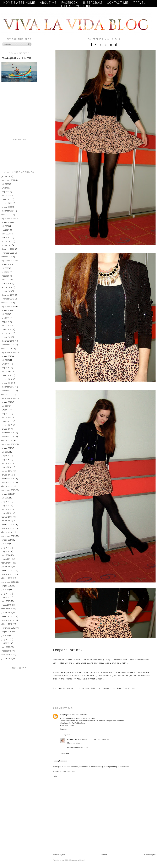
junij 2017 (5, 410)
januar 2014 (7, 567)
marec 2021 (6, 238)
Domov (104, 854)
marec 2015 (6, 513)
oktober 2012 (7, 624)
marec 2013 (6, 605)
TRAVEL (139, 3)
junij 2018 (5, 364)
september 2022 (8, 180)
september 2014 (8, 536)
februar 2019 (7, 333)
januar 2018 (7, 383)
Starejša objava (150, 854)
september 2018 (8, 352)
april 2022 (6, 196)
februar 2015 (7, 517)
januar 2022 (7, 207)
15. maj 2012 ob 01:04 (78, 715)
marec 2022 (6, 199)
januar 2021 (7, 245)
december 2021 (8, 211)
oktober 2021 (7, 215)
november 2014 (8, 528)
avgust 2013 (7, 586)
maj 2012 (5, 643)
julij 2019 (5, 314)
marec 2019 (6, 329)
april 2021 (6, 234)
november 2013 (8, 574)
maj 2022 (5, 192)
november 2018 (8, 345)
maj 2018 (5, 368)
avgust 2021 (7, 222)
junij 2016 (5, 456)
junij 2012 (5, 639)
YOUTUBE (84, 6)
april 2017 (6, 417)
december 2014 (8, 525)
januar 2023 (7, 176)
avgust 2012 (7, 632)
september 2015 (8, 490)
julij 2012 (5, 636)
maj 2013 (5, 597)
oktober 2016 (7, 440)
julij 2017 (5, 406)
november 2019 (8, 299)
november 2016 (8, 437)
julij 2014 (5, 544)
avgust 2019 (7, 310)
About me (48, 3)
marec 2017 (6, 421)
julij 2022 (5, 184)
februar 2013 (7, 609)
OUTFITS (64, 6)
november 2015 (8, 482)
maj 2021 (5, 230)
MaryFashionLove (67, 725)
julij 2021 (5, 226)
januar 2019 (7, 337)
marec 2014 (6, 559)
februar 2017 (7, 425)
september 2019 (8, 306)
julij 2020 (5, 268)
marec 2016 (6, 467)
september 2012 (8, 628)
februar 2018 (7, 379)
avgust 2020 (7, 264)
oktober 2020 (7, 257)
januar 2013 (7, 613)
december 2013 (8, 570)
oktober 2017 (7, 394)
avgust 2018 (7, 356)
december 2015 (8, 479)
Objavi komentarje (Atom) (75, 860)
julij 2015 (5, 498)
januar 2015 (7, 521)
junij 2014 (5, 548)
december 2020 (8, 249)
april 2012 (6, 647)
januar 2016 (7, 475)
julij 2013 (5, 590)
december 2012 (8, 616)
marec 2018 (6, 375)
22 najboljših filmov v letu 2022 (16, 58)
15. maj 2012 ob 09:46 (100, 739)
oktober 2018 (7, 349)
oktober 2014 (7, 532)
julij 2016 (5, 452)
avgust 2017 (7, 402)
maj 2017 (5, 414)
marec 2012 (6, 651)
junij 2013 (5, 593)
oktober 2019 (7, 303)
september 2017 (8, 398)
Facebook (70, 3)
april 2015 (6, 509)
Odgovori (64, 729)
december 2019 (8, 295)
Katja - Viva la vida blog (77, 739)
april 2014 (6, 555)
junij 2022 (5, 188)
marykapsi (64, 715)
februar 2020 (7, 287)
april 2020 (6, 280)
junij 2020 (5, 272)
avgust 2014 (7, 540)
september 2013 (8, 582)
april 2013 (6, 601)
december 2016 (8, 433)
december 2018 (8, 341)
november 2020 (8, 253)
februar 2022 (7, 203)
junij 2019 (5, 318)
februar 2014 (7, 563)
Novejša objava (59, 854)
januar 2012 (7, 659)
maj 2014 (5, 551)
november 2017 (8, 391)
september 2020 (8, 261)
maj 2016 (5, 460)
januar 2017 (7, 429)
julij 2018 (5, 360)
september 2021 (8, 218)
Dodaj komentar (61, 761)
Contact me (118, 3)
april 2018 (6, 372)
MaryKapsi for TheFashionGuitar (73, 723)
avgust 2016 (7, 448)
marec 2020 (6, 284)
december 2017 (8, 387)
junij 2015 (5, 502)
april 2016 (6, 463)
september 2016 (8, 444)
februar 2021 (7, 241)
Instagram (93, 3)
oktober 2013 (7, 578)
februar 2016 (7, 471)
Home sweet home (19, 3)
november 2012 (8, 620)
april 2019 (6, 326)
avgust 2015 (7, 494)
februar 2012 (7, 655)
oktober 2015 (7, 486)
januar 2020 (7, 291)
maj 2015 (5, 505)
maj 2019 (5, 322)
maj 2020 (5, 276)
